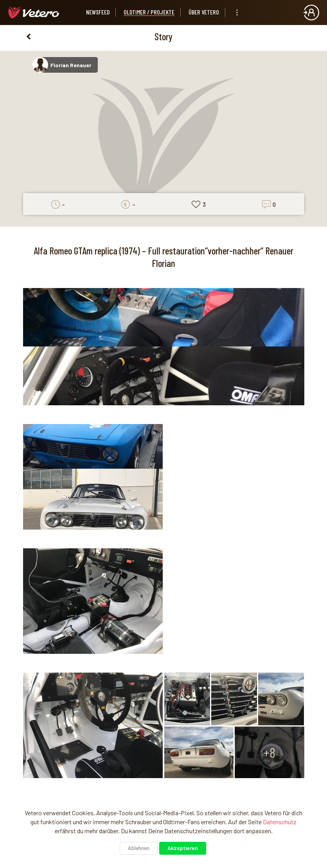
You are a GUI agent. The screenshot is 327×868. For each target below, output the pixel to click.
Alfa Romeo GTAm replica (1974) (87, 251)
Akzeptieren (183, 848)
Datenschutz (280, 822)
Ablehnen (139, 848)
